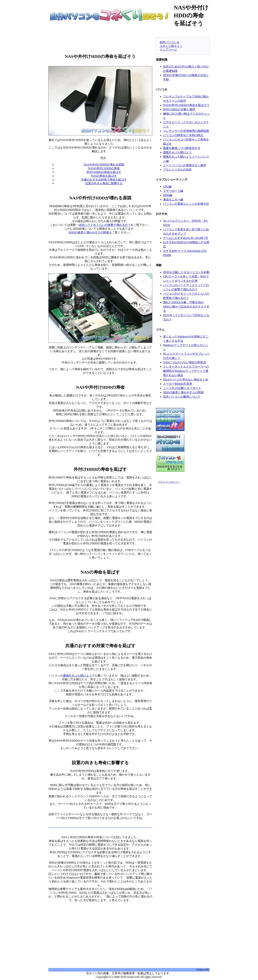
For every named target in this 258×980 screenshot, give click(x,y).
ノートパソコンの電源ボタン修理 (185, 165)
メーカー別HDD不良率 (178, 384)
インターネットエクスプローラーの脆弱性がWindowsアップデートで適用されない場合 (186, 371)
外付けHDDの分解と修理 (179, 109)
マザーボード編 (173, 191)
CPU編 (167, 187)
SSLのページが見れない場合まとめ (186, 379)
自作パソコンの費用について (182, 397)
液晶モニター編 (173, 199)
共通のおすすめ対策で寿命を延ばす (104, 180)
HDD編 (168, 195)
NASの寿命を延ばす (104, 176)
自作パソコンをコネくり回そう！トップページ (171, 46)
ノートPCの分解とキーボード (182, 388)
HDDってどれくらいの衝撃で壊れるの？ (105, 225)
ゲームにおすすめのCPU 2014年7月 (186, 238)
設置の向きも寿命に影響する (104, 183)
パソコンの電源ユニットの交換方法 (186, 204)
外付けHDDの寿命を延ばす (104, 172)
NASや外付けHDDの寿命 (104, 168)
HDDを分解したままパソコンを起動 (186, 272)
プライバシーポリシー (169, 482)
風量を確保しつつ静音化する (182, 148)
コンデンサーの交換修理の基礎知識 (186, 131)
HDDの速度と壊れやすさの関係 (89, 232)
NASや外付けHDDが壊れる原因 (104, 165)
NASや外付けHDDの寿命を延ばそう (186, 105)
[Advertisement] (100, 42)
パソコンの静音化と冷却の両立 (183, 135)
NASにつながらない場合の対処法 (185, 362)
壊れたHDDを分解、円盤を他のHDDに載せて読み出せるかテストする (186, 307)
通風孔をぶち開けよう (77, 676)
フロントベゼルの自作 (177, 170)
